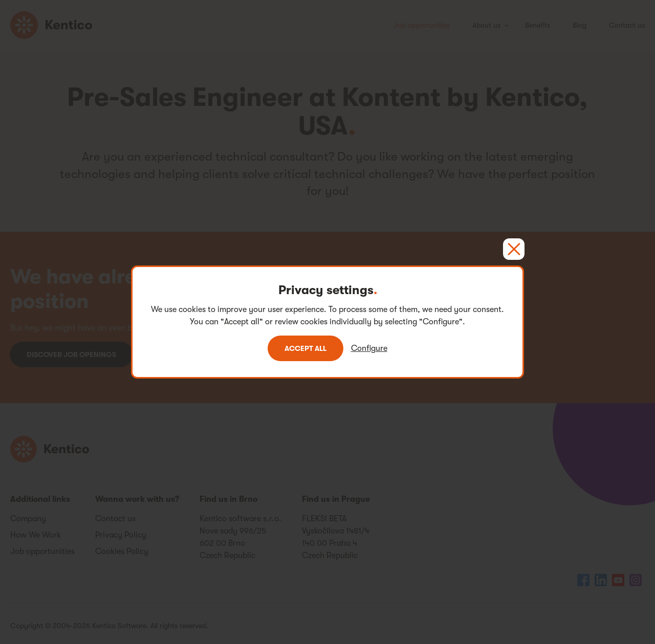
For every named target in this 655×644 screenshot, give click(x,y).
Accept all (305, 348)
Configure (369, 348)
